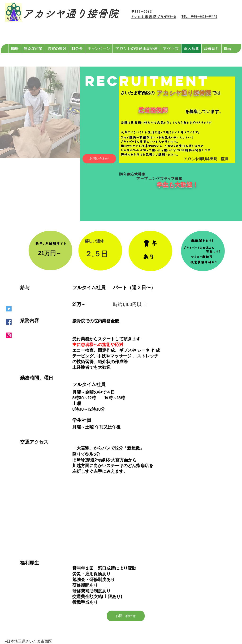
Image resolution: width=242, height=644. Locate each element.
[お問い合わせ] (99, 159)
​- (6, 641)
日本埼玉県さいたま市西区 (29, 641)
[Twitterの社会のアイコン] (9, 309)
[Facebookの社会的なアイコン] (9, 322)
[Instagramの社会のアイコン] (9, 335)
